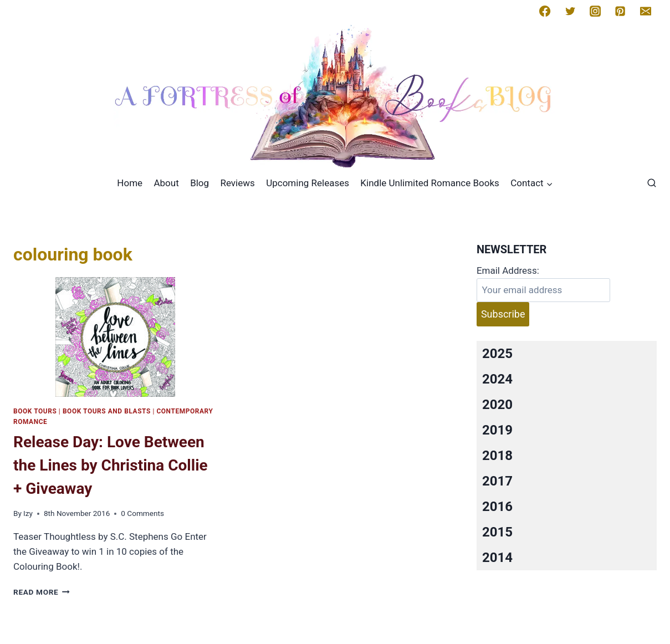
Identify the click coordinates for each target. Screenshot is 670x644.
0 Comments (142, 513)
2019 (497, 430)
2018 (497, 456)
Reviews (237, 183)
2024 (497, 379)
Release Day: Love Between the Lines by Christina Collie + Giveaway (111, 465)
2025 (497, 354)
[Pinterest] (620, 11)
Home (130, 183)
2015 (497, 532)
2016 (497, 507)
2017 (497, 481)
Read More (42, 592)
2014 (497, 558)
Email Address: (508, 270)
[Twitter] (570, 11)
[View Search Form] (652, 183)
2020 (497, 405)
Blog (200, 183)
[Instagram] (595, 11)
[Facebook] (545, 11)
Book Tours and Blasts (107, 411)
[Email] (646, 11)
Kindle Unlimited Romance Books (429, 183)
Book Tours (35, 411)
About (166, 183)
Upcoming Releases (308, 183)
